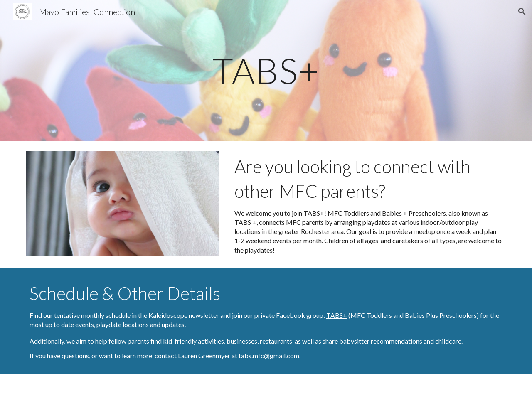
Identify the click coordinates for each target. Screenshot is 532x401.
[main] (266, 70)
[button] (522, 12)
